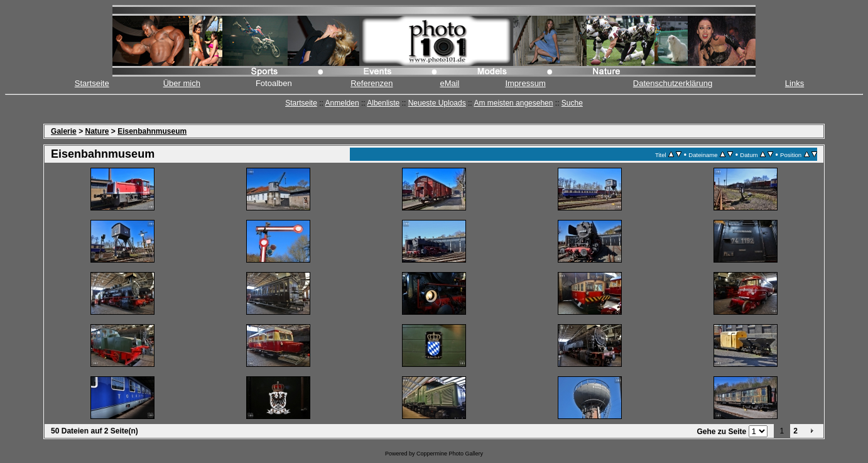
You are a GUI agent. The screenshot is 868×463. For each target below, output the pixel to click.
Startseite (92, 83)
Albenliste (383, 103)
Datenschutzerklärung (673, 83)
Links (795, 83)
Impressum (525, 83)
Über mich (182, 83)
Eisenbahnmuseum (152, 131)
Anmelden (342, 103)
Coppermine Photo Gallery (450, 454)
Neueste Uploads (437, 103)
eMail (449, 83)
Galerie (64, 131)
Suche (572, 103)
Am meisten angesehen (513, 103)
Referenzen (372, 83)
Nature (97, 131)
